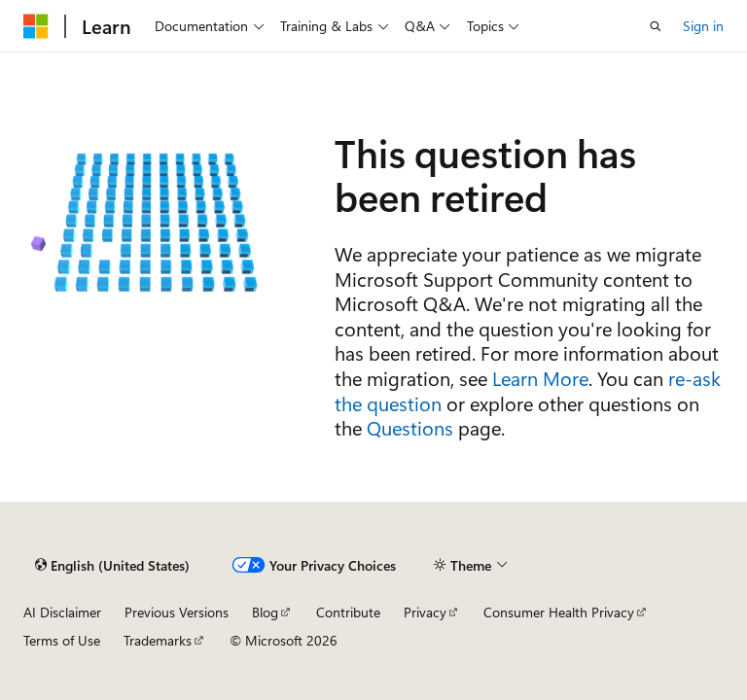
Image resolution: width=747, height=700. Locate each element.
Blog (265, 612)
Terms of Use (62, 640)
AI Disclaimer (62, 612)
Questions (410, 427)
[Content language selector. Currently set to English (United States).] (112, 565)
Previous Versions (177, 612)
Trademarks (158, 640)
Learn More (540, 378)
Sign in (703, 26)
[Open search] (656, 26)
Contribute (348, 612)
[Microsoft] (36, 26)
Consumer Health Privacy (559, 612)
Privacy (425, 612)
